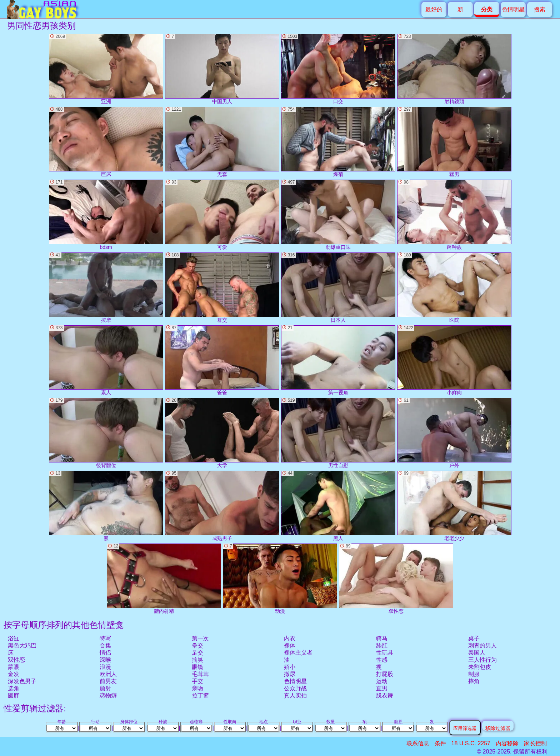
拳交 (197, 645)
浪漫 (105, 667)
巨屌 (106, 142)
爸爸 (222, 361)
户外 (454, 433)
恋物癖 (108, 695)
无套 (222, 142)
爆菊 (338, 142)
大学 (222, 433)
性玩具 (385, 653)
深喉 (105, 660)
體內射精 (164, 579)
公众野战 (295, 688)
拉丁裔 (200, 695)
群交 (222, 288)
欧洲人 (108, 674)
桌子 (474, 638)
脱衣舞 (385, 695)
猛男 (454, 142)
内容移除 (507, 743)
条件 (440, 743)
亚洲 (106, 69)
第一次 (200, 638)
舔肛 (382, 645)
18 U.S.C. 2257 (471, 743)
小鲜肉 (454, 361)
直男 (382, 688)
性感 (382, 660)
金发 (14, 674)
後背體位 (106, 433)
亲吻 (197, 688)
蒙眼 (14, 667)
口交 (338, 69)
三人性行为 (482, 660)
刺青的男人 (482, 645)
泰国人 (477, 653)
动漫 (280, 579)
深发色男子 (22, 681)
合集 (105, 645)
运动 (382, 681)
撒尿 (290, 674)
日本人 (338, 288)
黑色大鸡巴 (22, 645)
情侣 (105, 653)
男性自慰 (338, 433)
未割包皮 (480, 667)
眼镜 (197, 667)
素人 (106, 361)
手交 (197, 681)
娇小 (290, 667)
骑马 (382, 638)
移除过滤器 (498, 728)
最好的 (434, 9)
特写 (105, 638)
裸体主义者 (298, 653)
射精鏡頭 (454, 69)
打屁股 (385, 674)
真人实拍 (295, 695)
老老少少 (454, 506)
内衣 (290, 638)
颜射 (105, 688)
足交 (197, 653)
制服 (474, 674)
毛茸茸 (200, 674)
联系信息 (418, 743)
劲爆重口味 (338, 215)
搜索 (540, 9)
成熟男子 (222, 506)
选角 (14, 688)
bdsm (106, 215)
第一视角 (338, 361)
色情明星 (513, 9)
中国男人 (222, 69)
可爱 (222, 215)
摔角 (474, 681)
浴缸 (14, 638)
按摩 (106, 288)
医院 (454, 288)
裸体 (290, 645)
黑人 (338, 506)
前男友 (108, 681)
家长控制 (535, 743)
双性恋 (16, 660)
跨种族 (454, 215)
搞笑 (197, 660)
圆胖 (14, 695)
